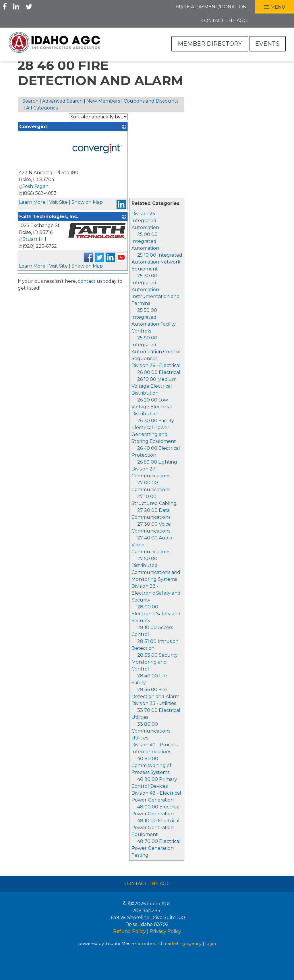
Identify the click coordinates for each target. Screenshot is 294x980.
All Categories (42, 108)
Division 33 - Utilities (154, 703)
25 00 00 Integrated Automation (145, 241)
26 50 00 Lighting (157, 462)
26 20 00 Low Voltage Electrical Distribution (152, 407)
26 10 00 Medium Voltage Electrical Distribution (154, 386)
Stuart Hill (33, 239)
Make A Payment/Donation (211, 7)
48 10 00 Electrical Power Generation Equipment (155, 828)
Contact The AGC (147, 884)
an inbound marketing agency (170, 944)
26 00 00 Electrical (159, 372)
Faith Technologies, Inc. (49, 217)
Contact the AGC (224, 21)
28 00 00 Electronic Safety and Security (156, 614)
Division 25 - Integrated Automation (145, 221)
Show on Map (87, 202)
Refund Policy (129, 931)
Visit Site (58, 202)
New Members (103, 101)
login (211, 944)
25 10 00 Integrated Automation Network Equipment (157, 262)
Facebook (5, 6)
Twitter (29, 6)
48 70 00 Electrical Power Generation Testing (156, 848)
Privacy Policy (165, 931)
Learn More (32, 202)
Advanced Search (62, 101)
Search (30, 101)
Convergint (33, 127)
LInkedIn (16, 6)
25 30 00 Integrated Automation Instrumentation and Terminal (156, 290)
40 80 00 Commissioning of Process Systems (151, 765)
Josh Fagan (34, 186)
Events (267, 44)
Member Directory (210, 44)
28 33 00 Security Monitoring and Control (155, 662)
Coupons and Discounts (151, 101)
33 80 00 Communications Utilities (151, 731)
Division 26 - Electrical (156, 365)
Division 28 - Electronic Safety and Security (156, 593)
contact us (90, 281)
